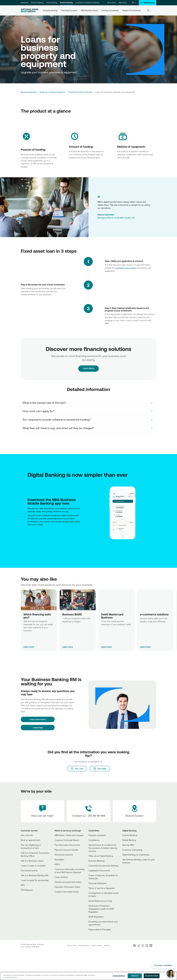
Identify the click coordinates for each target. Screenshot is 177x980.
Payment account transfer (66, 850)
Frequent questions (97, 835)
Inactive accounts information (68, 882)
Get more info (27, 835)
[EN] (134, 3)
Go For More (112, 3)
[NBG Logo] (30, 10)
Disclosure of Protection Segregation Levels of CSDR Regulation (101, 909)
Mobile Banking (129, 840)
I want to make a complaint (33, 866)
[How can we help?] (42, 811)
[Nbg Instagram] (143, 946)
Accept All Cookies (152, 976)
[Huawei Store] (29, 534)
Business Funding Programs (52, 92)
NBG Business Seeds (89, 10)
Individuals (24, 3)
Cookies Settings (119, 976)
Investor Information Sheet (67, 892)
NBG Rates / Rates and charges (69, 835)
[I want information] (38, 719)
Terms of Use (72, 946)
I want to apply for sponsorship (35, 880)
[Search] (148, 10)
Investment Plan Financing (80, 92)
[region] (88, 976)
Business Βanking (96, 861)
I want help (38, 728)
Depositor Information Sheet (67, 887)
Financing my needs (69, 10)
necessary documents (126, 268)
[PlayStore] (28, 534)
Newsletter (59, 859)
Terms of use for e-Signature (101, 888)
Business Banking (66, 3)
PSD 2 (57, 864)
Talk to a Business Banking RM (34, 875)
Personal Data (84, 946)
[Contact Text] (88, 811)
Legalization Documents (99, 870)
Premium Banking (37, 3)
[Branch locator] (135, 811)
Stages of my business (131, 10)
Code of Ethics (61, 877)
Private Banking (52, 3)
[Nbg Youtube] (147, 946)
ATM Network (27, 890)
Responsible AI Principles (100, 929)
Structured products (64, 855)
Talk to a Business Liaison (32, 861)
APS (23, 885)
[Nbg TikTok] (139, 946)
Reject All (135, 976)
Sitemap (107, 946)
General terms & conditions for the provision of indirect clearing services (103, 848)
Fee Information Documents (67, 845)
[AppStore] (28, 534)
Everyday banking (50, 10)
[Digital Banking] (148, 3)
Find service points (29, 870)
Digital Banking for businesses (136, 855)
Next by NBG (128, 845)
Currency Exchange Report (67, 840)
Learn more (29, 647)
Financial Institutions (98, 883)
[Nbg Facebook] (135, 946)
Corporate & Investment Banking (87, 3)
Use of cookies (97, 946)
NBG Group (123, 3)
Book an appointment (31, 840)
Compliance (94, 840)
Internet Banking (130, 835)
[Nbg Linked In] (151, 946)
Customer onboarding (132, 850)
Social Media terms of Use (100, 901)
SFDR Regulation (96, 917)
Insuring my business (110, 10)
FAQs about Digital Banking (101, 856)
